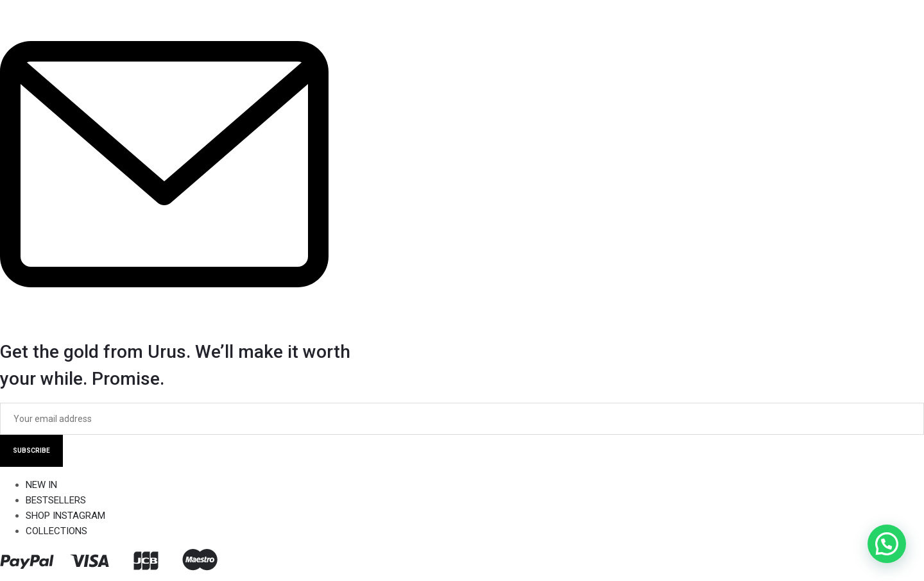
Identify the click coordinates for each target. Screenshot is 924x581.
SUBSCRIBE (31, 450)
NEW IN (41, 485)
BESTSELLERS (56, 500)
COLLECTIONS (56, 531)
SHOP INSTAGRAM (65, 516)
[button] (887, 544)
